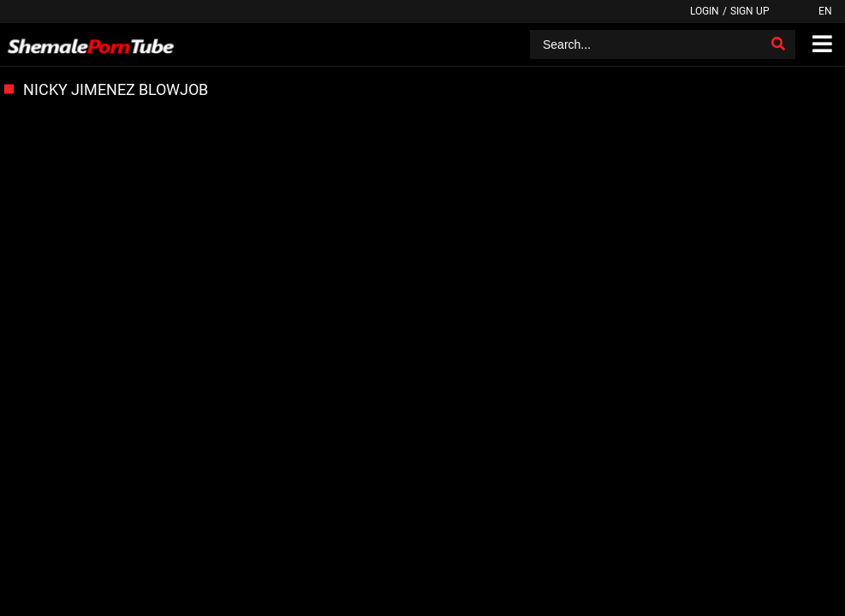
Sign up (750, 11)
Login (705, 11)
